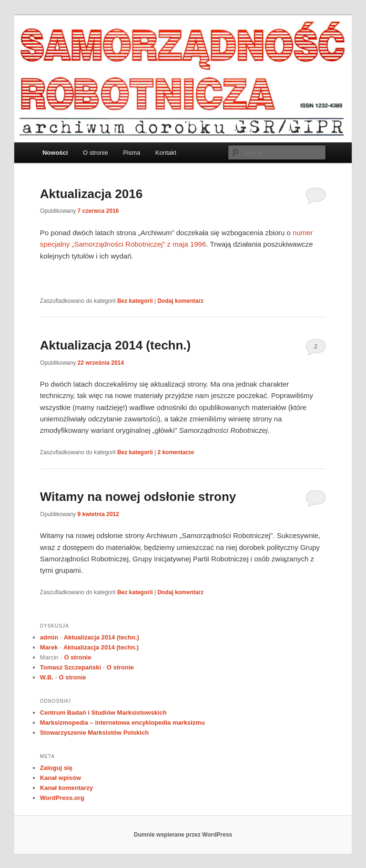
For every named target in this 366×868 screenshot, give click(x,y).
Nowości (55, 153)
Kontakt (166, 153)
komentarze (176, 452)
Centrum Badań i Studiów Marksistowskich (103, 713)
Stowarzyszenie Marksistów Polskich (94, 733)
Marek (49, 647)
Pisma (132, 153)
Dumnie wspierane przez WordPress (183, 835)
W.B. (47, 677)
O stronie (96, 153)
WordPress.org (62, 798)
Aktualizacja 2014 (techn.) (115, 345)
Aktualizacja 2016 (91, 194)
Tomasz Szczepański (71, 667)
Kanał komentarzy (66, 788)
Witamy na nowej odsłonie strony (138, 497)
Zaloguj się (56, 768)
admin (49, 637)
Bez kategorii (135, 301)
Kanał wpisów (61, 778)
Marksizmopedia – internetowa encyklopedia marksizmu (122, 723)
